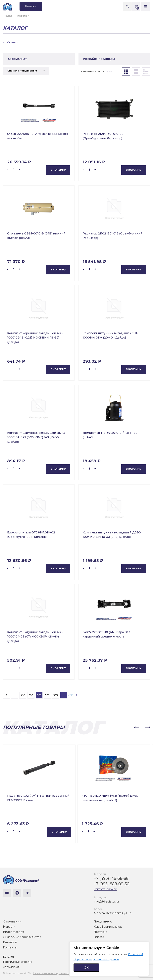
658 (71, 695)
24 (106, 71)
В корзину (58, 170)
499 (23, 695)
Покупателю (103, 921)
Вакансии (10, 942)
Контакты (10, 947)
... (15, 695)
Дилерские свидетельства (22, 937)
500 (31, 695)
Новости (9, 927)
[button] (136, 727)
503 (56, 695)
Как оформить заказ (108, 927)
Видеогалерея (13, 932)
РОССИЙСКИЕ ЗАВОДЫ (99, 59)
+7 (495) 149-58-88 (111, 878)
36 (110, 71)
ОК (86, 968)
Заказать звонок (105, 889)
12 (103, 71)
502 (47, 695)
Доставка (100, 932)
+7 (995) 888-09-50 (112, 884)
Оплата (99, 937)
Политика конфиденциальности (56, 973)
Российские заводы (17, 962)
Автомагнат (11, 967)
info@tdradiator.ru (106, 902)
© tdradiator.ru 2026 (17, 973)
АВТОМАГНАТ (17, 59)
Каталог (9, 957)
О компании (12, 921)
